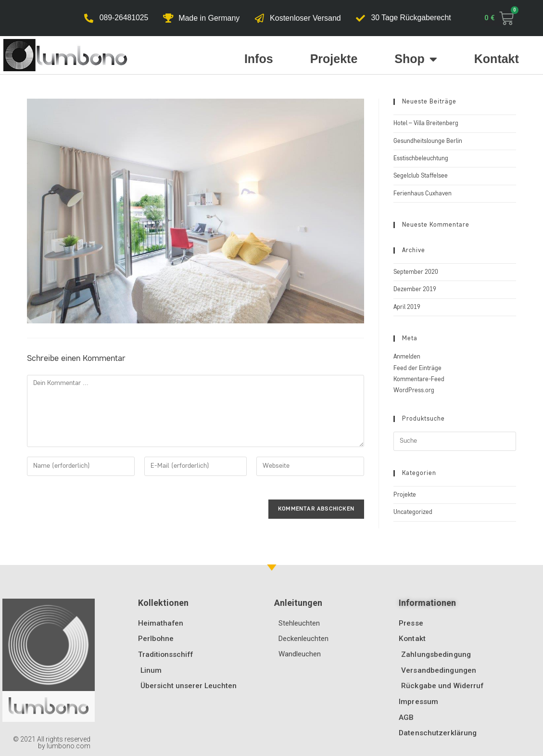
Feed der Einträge (417, 368)
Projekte (334, 59)
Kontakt (497, 59)
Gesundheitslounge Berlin (428, 141)
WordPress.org (414, 391)
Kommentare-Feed (419, 379)
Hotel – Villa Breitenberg (426, 123)
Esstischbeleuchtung (421, 159)
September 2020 (416, 272)
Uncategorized (413, 512)
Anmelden (407, 357)
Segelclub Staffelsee (421, 176)
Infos (259, 59)
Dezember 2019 (415, 289)
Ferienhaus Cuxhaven (423, 194)
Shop (416, 59)
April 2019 (407, 307)
